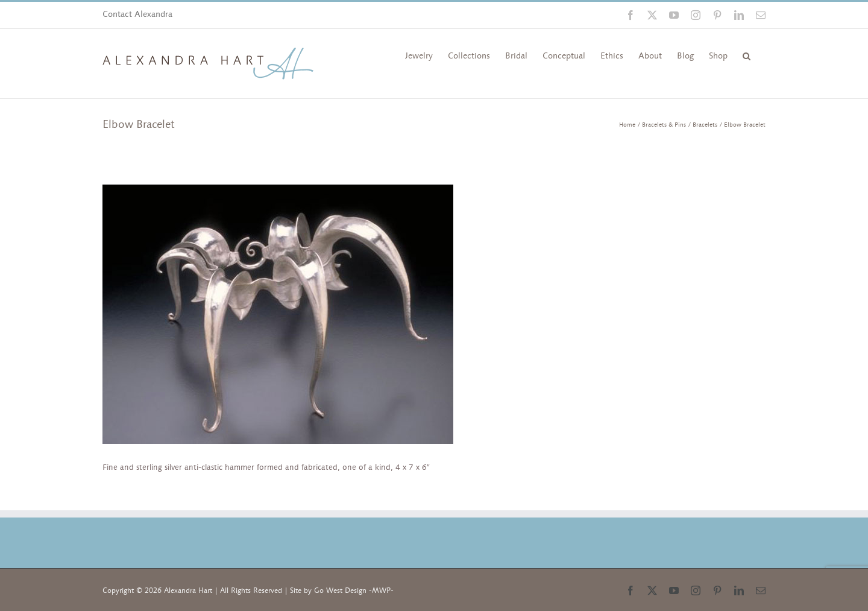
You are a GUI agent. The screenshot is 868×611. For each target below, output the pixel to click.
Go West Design (340, 590)
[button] (747, 55)
